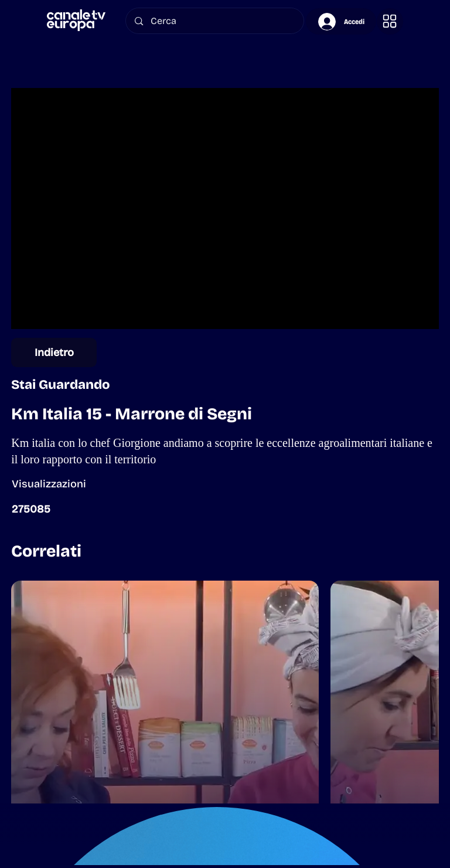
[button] (390, 21)
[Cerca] (215, 21)
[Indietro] (54, 352)
